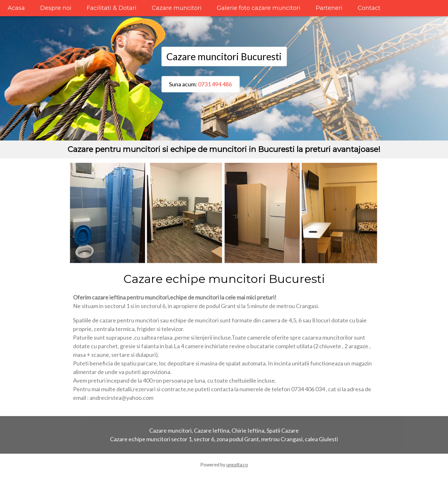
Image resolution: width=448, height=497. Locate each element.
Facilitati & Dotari (112, 8)
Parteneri (329, 8)
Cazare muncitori (177, 8)
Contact (369, 8)
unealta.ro (237, 465)
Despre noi (56, 8)
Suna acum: (200, 84)
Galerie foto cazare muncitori (259, 8)
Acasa (16, 8)
